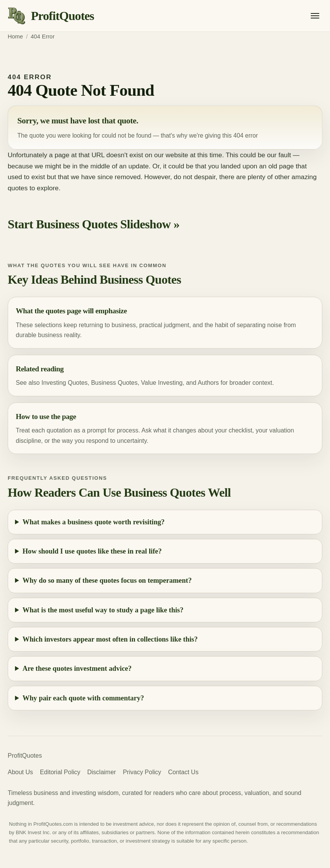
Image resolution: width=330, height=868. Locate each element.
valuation (282, 430)
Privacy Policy (142, 772)
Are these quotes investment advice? (77, 668)
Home (15, 37)
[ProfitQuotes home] (51, 16)
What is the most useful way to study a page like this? (103, 610)
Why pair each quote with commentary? (83, 698)
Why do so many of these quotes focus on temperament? (107, 580)
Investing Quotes (65, 383)
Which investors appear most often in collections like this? (110, 639)
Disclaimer (102, 772)
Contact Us (183, 772)
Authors (208, 383)
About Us (20, 772)
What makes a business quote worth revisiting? (94, 522)
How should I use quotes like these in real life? (92, 551)
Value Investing (162, 383)
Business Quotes (114, 383)
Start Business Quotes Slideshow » (94, 224)
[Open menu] (315, 16)
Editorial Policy (60, 772)
